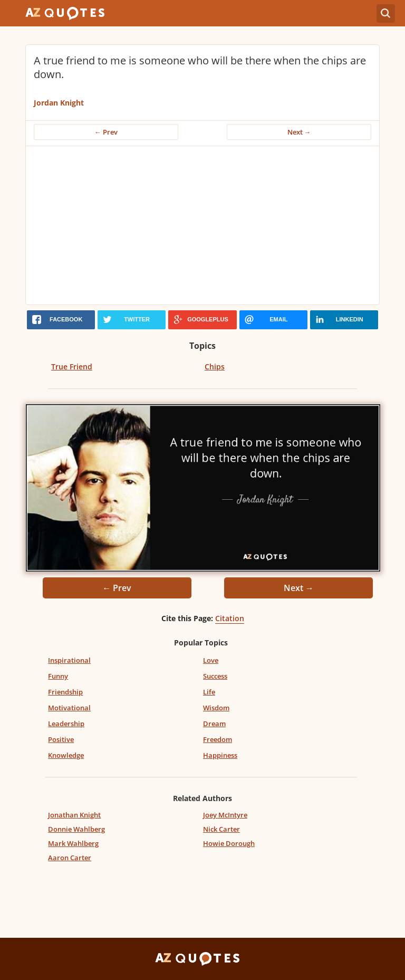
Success (215, 676)
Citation (230, 618)
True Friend (72, 367)
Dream (214, 724)
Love (211, 660)
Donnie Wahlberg (76, 829)
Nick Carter (221, 829)
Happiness (220, 755)
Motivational (69, 708)
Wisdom (216, 708)
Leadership (66, 724)
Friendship (65, 692)
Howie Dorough (229, 843)
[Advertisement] (202, 225)
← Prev (106, 132)
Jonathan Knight (74, 815)
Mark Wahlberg (73, 843)
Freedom (218, 739)
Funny (58, 676)
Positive (61, 739)
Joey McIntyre (225, 815)
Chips (215, 367)
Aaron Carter (70, 858)
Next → (299, 132)
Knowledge (66, 755)
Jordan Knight (59, 103)
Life (209, 692)
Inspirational (69, 660)
